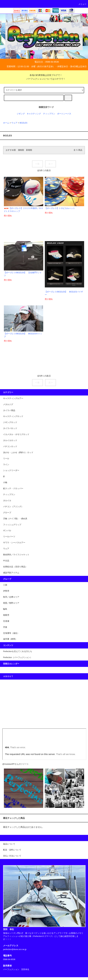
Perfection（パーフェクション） (18, 657)
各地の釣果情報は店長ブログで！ (44, 75)
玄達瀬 (6, 621)
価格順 (21, 150)
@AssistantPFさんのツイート (16, 764)
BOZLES (24, 123)
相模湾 (6, 615)
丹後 (5, 627)
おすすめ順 (11, 150)
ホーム (6, 123)
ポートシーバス (64, 114)
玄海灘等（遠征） (11, 633)
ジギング (21, 114)
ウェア (14, 123)
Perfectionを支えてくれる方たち (18, 651)
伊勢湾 (6, 591)
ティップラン (49, 114)
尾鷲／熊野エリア (11, 603)
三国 (5, 585)
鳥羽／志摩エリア (11, 597)
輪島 (5, 609)
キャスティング (34, 114)
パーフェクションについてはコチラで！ (44, 79)
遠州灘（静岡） (10, 639)
